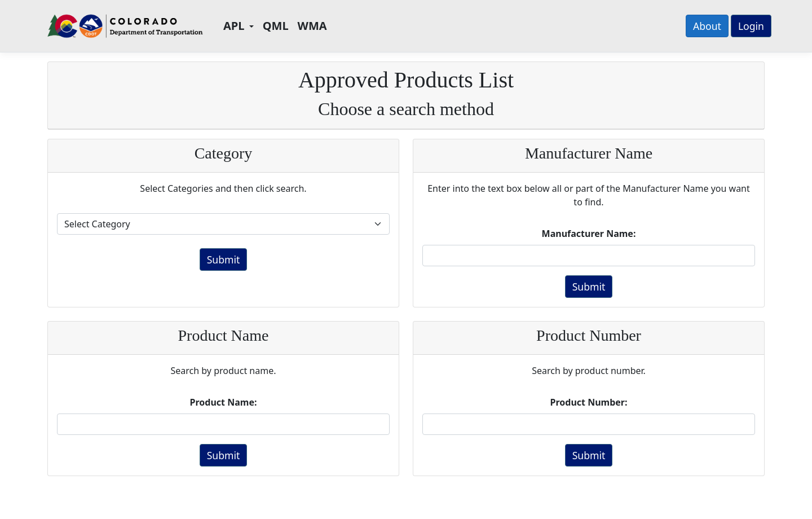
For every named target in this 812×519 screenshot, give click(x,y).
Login (751, 26)
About (707, 26)
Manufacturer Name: (589, 234)
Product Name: (224, 402)
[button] (239, 26)
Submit (224, 259)
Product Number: (589, 402)
